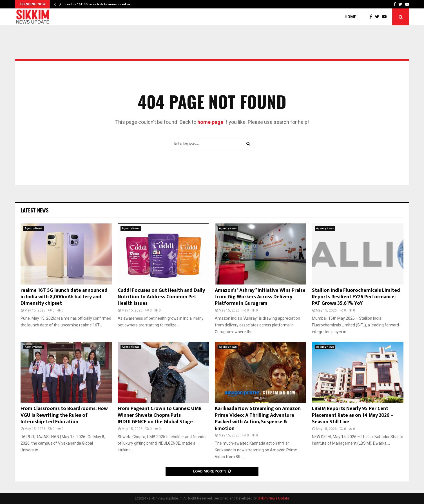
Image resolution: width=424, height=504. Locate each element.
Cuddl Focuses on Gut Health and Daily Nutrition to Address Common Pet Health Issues (161, 297)
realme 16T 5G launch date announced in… (99, 4)
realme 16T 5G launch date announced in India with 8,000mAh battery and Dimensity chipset (64, 297)
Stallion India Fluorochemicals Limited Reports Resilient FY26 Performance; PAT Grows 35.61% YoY (356, 297)
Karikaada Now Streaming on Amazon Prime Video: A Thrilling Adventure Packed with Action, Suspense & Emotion (258, 418)
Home (350, 17)
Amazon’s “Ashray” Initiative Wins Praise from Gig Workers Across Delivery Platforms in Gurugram (260, 297)
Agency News (34, 228)
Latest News (34, 210)
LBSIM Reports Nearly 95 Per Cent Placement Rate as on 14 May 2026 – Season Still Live (353, 415)
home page (210, 122)
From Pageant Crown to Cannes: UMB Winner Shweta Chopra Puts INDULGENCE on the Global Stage (160, 415)
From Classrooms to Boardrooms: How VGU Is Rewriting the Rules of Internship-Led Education (64, 415)
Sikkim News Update (273, 498)
